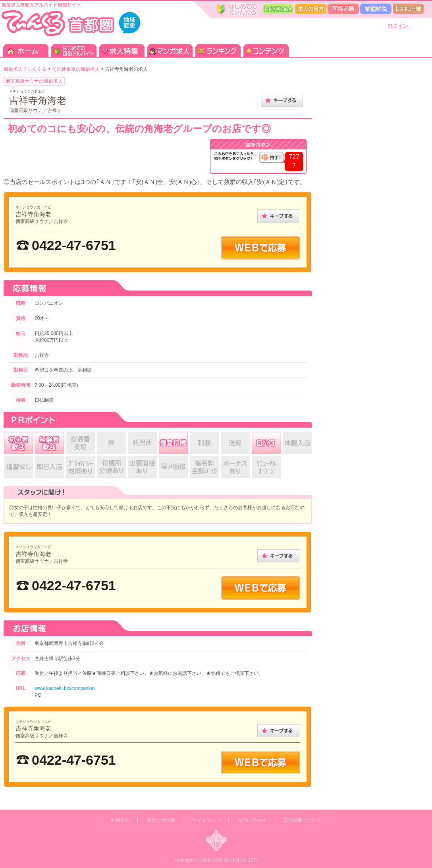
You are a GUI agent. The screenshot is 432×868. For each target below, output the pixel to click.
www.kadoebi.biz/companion (65, 688)
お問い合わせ (252, 820)
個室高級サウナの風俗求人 (34, 81)
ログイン (398, 26)
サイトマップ (206, 820)
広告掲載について (302, 820)
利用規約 (120, 820)
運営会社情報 (161, 820)
